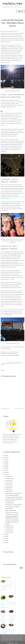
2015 (5, 536)
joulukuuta (8, 477)
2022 (5, 464)
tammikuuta (9, 532)
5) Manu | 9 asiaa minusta (12, 512)
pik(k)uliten (12, 3)
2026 (5, 456)
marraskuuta (9, 479)
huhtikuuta (8, 526)
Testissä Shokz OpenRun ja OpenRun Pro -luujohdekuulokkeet (4, 586)
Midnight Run (17, 364)
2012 (5, 543)
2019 (5, 470)
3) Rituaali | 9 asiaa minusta (12, 520)
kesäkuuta (8, 489)
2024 (5, 460)
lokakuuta (8, 481)
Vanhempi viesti (19, 409)
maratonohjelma (7, 364)
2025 (5, 458)
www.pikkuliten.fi (10, 503)
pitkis (2, 365)
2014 (5, 538)
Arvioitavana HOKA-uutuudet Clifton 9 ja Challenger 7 (4, 616)
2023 (5, 462)
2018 (5, 472)
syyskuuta (8, 483)
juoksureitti (11, 362)
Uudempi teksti (6, 409)
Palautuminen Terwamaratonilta (13, 493)
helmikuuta (8, 530)
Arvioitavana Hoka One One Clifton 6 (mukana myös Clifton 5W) (12, 616)
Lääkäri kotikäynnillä (11, 511)
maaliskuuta (9, 528)
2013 (5, 541)
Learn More (10, 643)
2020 (5, 468)
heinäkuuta (8, 487)
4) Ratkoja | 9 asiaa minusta (12, 514)
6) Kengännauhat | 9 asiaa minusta (14, 497)
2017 (5, 475)
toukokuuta (8, 491)
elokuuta (8, 485)
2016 (5, 534)
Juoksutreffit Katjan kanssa (12, 495)
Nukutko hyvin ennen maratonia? (14, 505)
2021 (5, 466)
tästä (17, 356)
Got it (17, 643)
